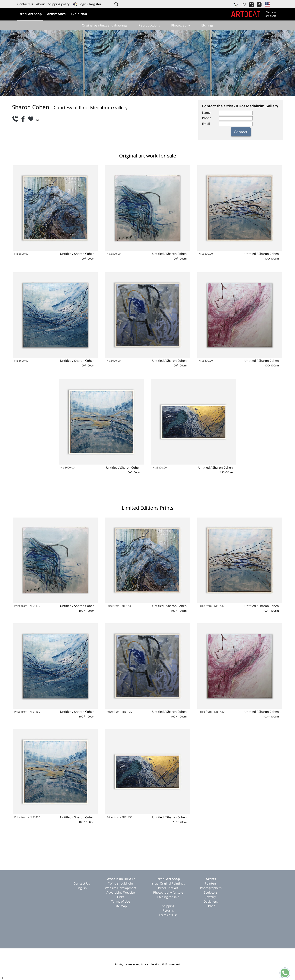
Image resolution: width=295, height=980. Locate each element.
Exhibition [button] (79, 14)
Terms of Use (168, 915)
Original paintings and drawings (105, 25)
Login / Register (87, 4)
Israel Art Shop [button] (30, 14)
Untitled (66, 254)
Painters (211, 883)
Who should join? (121, 883)
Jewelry (211, 897)
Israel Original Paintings (168, 883)
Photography (181, 25)
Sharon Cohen (84, 254)
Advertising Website (121, 892)
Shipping (168, 906)
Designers (211, 901)
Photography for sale (168, 892)
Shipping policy (59, 4)
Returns (168, 910)
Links (121, 897)
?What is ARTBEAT (121, 879)
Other (211, 906)
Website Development (121, 888)
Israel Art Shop (168, 879)
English (82, 888)
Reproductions (149, 25)
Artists (211, 879)
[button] (267, 4)
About (41, 4)
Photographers (211, 888)
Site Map (121, 906)
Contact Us (25, 4)
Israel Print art (168, 888)
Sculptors (211, 892)
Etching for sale (168, 897)
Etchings (207, 25)
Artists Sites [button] (56, 14)
